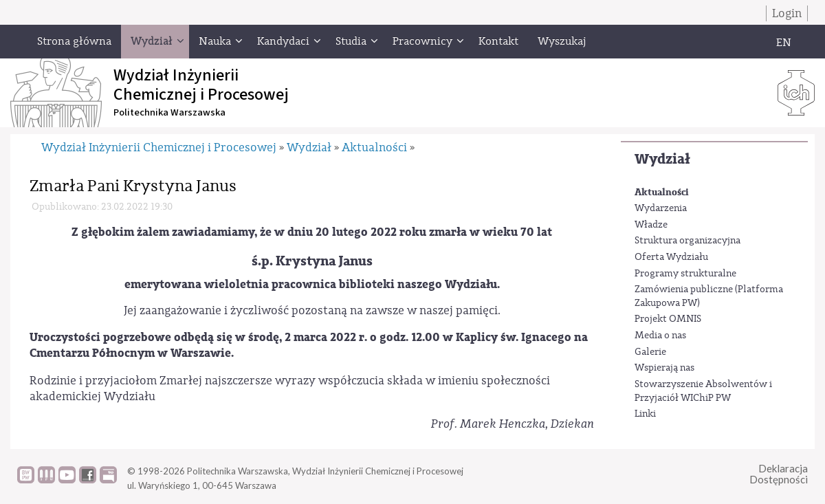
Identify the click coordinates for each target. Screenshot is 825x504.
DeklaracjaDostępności (779, 474)
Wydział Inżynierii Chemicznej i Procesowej (159, 147)
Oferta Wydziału (671, 257)
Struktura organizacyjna (687, 241)
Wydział (662, 159)
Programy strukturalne (685, 274)
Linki (645, 414)
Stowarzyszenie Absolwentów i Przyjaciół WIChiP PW (703, 391)
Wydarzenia (661, 208)
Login (787, 13)
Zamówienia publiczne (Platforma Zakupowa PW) (709, 296)
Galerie (650, 352)
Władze (651, 225)
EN (784, 43)
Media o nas (660, 336)
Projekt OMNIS (668, 319)
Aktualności (662, 192)
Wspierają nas (664, 368)
